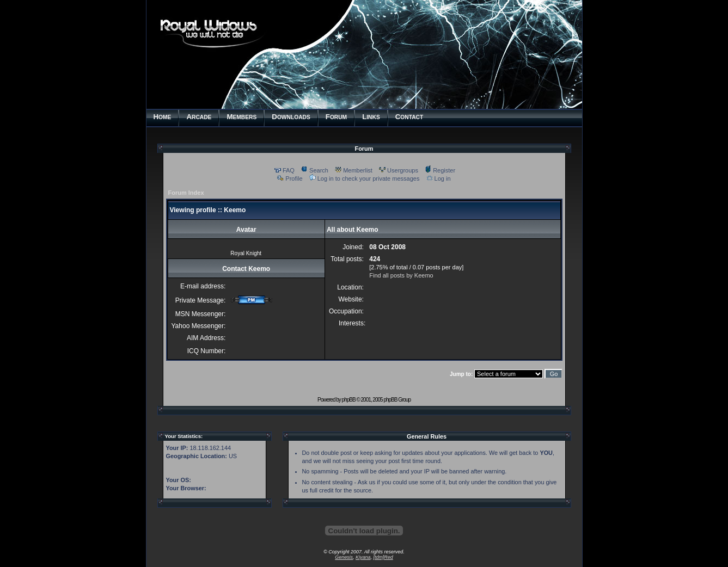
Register (440, 170)
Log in (439, 178)
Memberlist (354, 170)
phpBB (349, 400)
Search (315, 170)
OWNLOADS (291, 117)
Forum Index (186, 193)
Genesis (344, 557)
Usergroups (399, 170)
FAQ (285, 170)
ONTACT (409, 117)
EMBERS (241, 117)
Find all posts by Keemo (401, 275)
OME (163, 117)
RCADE (199, 117)
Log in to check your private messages (365, 178)
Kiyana (363, 557)
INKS (371, 117)
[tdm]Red (383, 557)
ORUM (336, 117)
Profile (290, 178)
